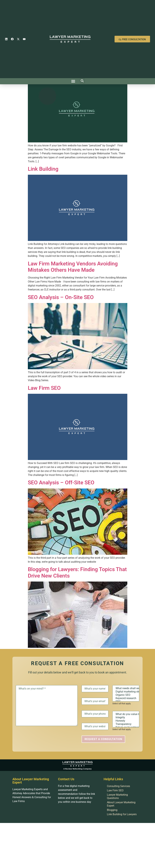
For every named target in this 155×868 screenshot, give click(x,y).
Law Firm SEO (44, 388)
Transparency (126, 724)
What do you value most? (126, 714)
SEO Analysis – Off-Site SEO (61, 483)
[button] (73, 81)
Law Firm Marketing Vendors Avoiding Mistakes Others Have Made (73, 267)
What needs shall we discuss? (126, 688)
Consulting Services (118, 786)
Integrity (126, 717)
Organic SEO (126, 695)
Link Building (43, 169)
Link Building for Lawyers (122, 814)
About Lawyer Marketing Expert (121, 804)
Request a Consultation (103, 739)
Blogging (112, 810)
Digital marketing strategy (126, 692)
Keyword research (126, 698)
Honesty (126, 721)
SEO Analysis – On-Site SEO (61, 297)
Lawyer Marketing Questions (117, 796)
